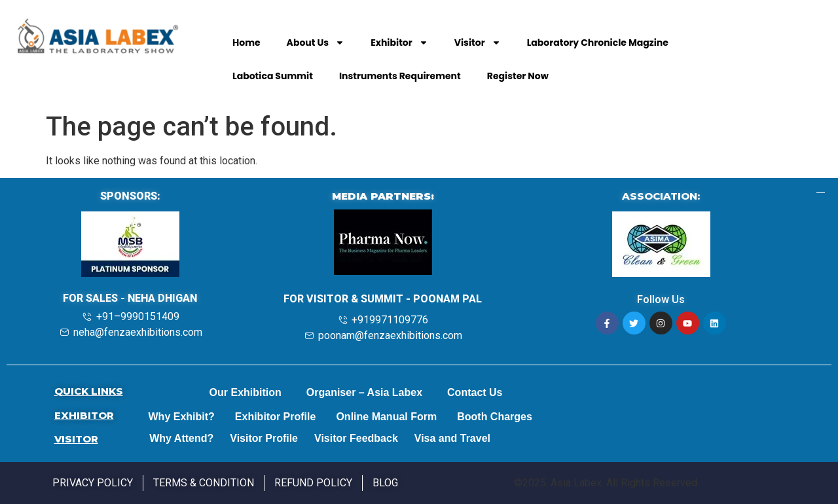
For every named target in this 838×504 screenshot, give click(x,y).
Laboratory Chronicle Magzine (598, 43)
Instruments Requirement (400, 76)
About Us (316, 43)
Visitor (478, 43)
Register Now (518, 76)
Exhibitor (399, 43)
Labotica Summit (273, 76)
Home (246, 43)
